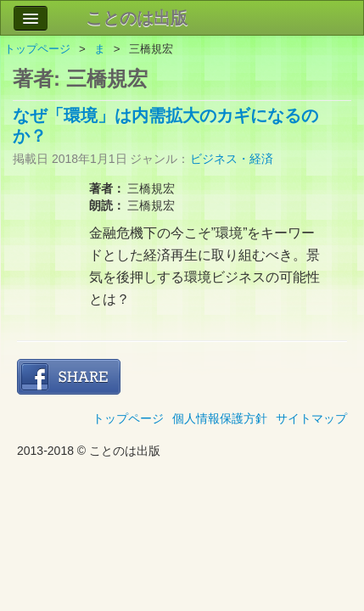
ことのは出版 (137, 18)
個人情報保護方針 (220, 418)
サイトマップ (311, 418)
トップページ (37, 49)
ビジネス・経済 (232, 159)
